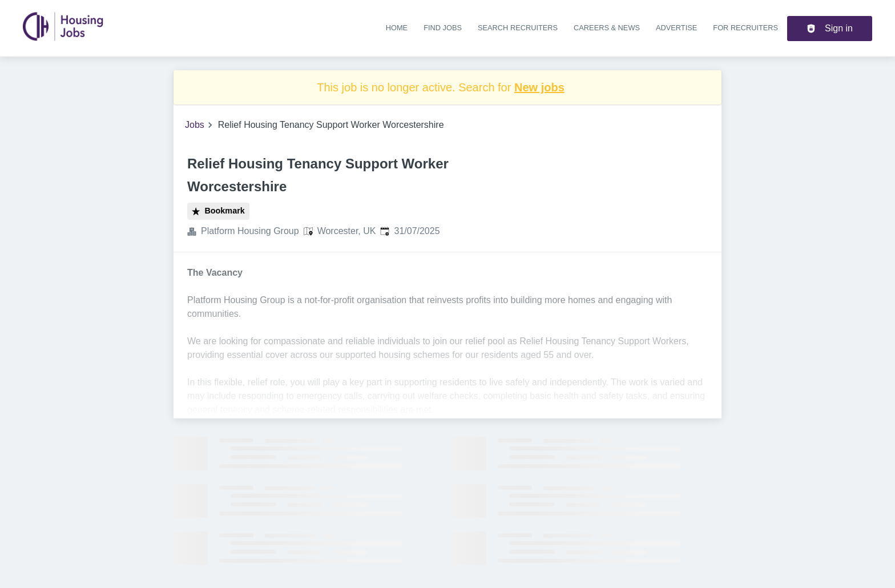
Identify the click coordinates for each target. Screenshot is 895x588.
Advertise (676, 28)
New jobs (539, 87)
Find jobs (443, 28)
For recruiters (745, 28)
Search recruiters (518, 28)
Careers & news (607, 28)
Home (397, 28)
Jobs (195, 125)
